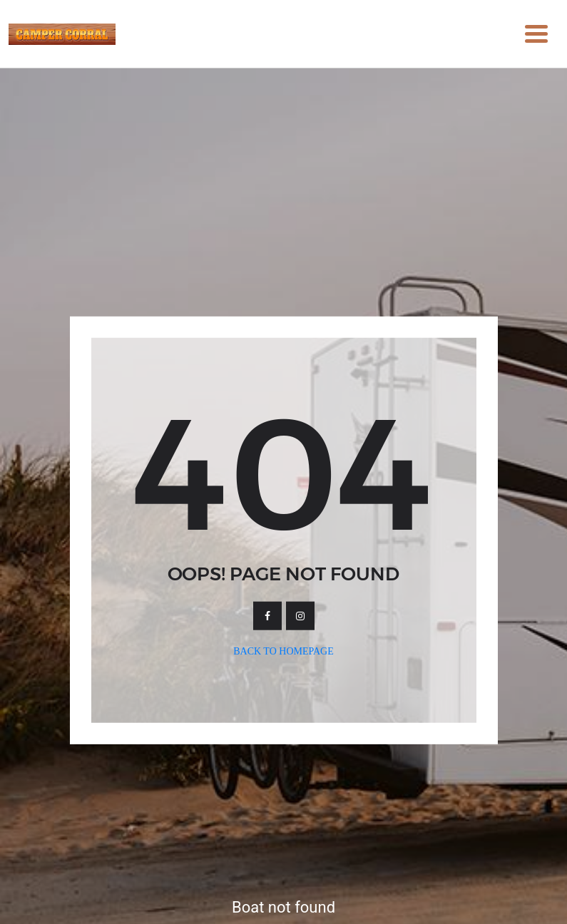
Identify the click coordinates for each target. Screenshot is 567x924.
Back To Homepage (283, 651)
